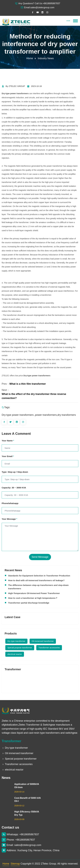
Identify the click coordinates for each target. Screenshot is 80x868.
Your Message (9, 519)
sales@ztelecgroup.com (42, 7)
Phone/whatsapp (10, 503)
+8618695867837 (51, 3)
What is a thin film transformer (28, 384)
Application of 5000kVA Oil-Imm (27, 786)
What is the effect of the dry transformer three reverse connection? (34, 396)
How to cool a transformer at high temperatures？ (33, 598)
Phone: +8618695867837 (18, 840)
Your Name (8, 441)
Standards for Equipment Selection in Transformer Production (39, 576)
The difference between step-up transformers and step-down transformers (38, 587)
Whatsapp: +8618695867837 (20, 834)
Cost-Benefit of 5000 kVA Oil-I (27, 800)
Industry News (46, 58)
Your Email (8, 456)
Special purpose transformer (20, 648)
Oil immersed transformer (43, 641)
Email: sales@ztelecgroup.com (21, 845)
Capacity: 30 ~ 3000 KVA (14, 488)
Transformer (11, 741)
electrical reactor (15, 654)
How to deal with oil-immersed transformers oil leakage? (36, 580)
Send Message (40, 557)
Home (30, 58)
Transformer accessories (49, 648)
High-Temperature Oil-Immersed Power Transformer (34, 593)
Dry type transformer (16, 641)
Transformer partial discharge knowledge (29, 603)
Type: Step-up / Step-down (15, 472)
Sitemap (15, 864)
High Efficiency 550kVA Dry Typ (27, 813)
